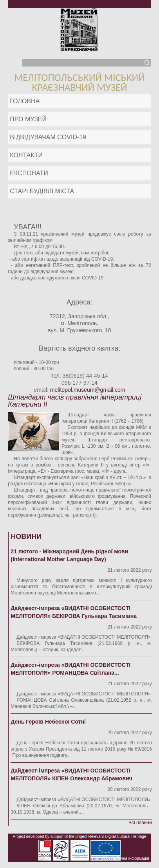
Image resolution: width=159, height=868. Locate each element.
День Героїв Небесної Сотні (48, 722)
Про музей (28, 119)
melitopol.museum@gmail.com (88, 390)
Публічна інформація (130, 858)
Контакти (26, 155)
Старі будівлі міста (42, 191)
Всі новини (140, 823)
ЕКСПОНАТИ (29, 173)
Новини (26, 537)
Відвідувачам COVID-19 (48, 137)
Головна (25, 101)
